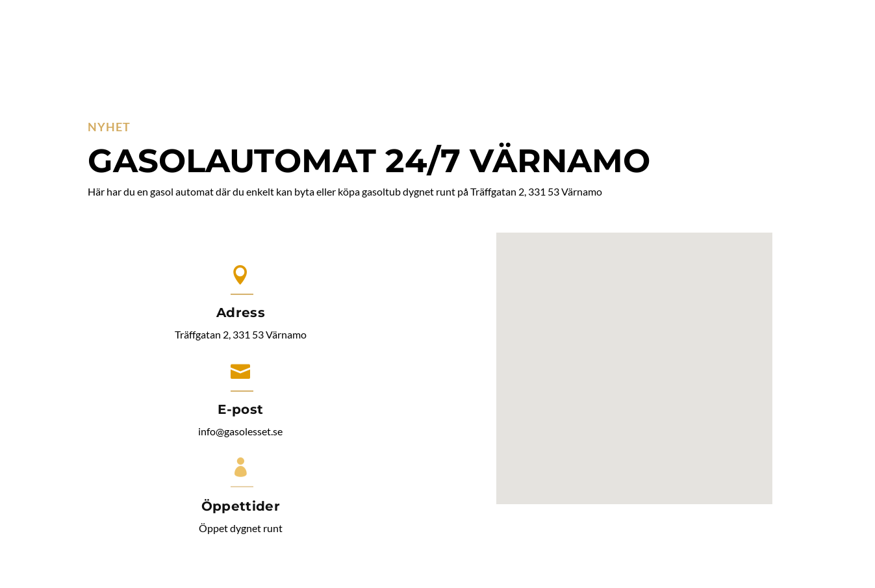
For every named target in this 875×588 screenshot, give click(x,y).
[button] (639, 354)
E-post (240, 409)
